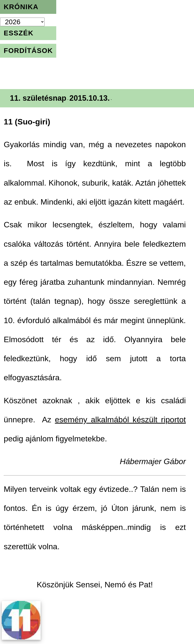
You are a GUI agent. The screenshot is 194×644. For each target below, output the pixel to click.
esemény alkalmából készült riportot (120, 420)
